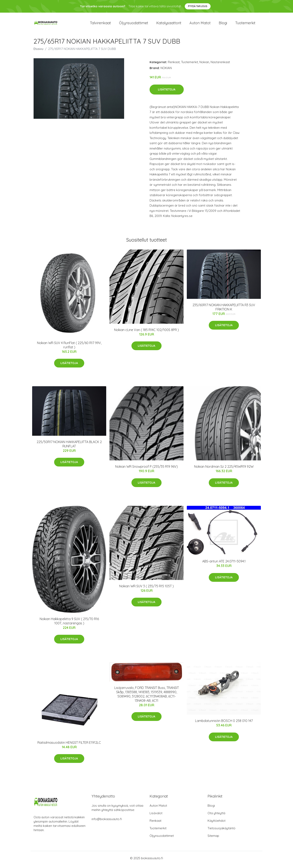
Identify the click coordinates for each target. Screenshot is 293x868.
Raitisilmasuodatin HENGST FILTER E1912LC (69, 745)
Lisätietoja (167, 92)
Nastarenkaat (220, 65)
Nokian (204, 65)
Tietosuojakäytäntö (221, 831)
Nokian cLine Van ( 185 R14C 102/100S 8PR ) (146, 333)
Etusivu (38, 52)
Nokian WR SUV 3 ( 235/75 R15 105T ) (146, 589)
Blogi (223, 24)
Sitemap (213, 839)
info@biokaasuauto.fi (107, 822)
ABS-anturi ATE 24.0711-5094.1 (224, 564)
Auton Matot (158, 808)
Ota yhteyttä (216, 816)
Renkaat (174, 65)
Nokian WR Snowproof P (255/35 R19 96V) (146, 469)
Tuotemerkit (245, 24)
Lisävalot (156, 816)
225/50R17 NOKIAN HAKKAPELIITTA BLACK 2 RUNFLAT (69, 447)
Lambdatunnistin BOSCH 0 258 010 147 (224, 724)
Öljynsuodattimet (134, 24)
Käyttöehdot (216, 823)
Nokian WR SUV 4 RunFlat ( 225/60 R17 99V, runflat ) (69, 348)
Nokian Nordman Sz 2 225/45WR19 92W (224, 469)
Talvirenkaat (100, 24)
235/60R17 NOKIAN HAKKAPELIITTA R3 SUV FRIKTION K (224, 310)
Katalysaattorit (169, 24)
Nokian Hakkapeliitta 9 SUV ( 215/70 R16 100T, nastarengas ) (69, 624)
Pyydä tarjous (198, 6)
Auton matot (200, 24)
